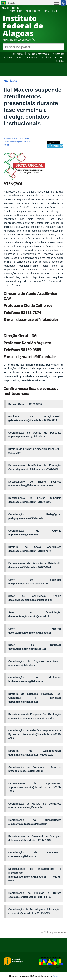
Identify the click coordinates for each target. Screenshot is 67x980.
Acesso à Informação (38, 54)
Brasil (11, 3)
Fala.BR (59, 57)
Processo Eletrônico (27, 57)
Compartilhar (57, 146)
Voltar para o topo (55, 932)
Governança (18, 54)
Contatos (60, 61)
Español (5, 8)
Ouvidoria (46, 57)
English (16, 8)
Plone (55, 976)
